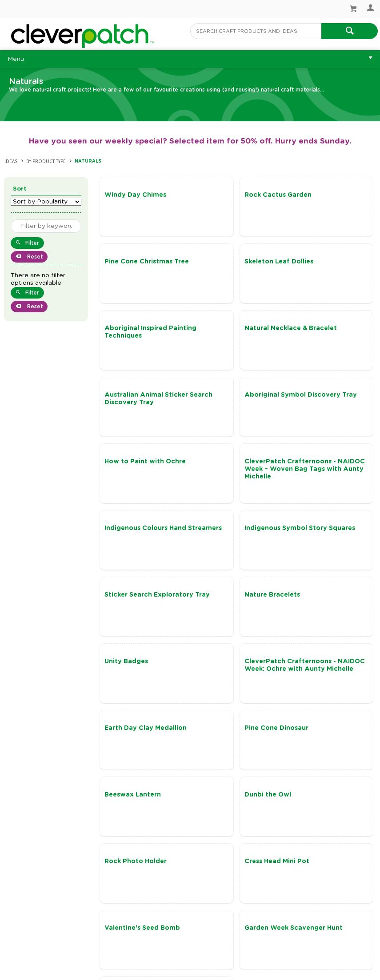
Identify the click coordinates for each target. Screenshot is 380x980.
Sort (20, 189)
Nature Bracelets (226, 477)
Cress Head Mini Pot (138, 684)
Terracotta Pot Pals (138, 751)
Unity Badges (312, 477)
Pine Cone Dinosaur (322, 543)
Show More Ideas (241, 818)
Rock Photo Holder (321, 617)
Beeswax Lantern (134, 617)
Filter (32, 243)
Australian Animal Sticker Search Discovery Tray (135, 336)
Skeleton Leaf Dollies (140, 262)
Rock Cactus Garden (232, 195)
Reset (34, 257)
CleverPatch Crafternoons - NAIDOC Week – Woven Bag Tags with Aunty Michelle (142, 410)
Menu (16, 59)
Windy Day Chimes (137, 195)
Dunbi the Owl (222, 617)
